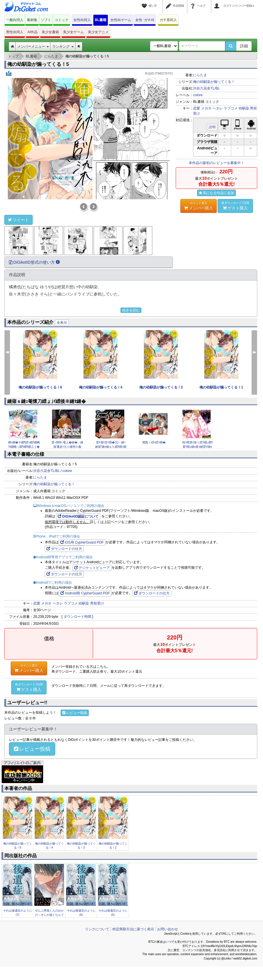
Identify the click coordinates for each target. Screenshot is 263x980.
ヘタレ (218, 108)
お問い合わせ (168, 929)
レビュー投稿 (75, 713)
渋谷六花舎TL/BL (206, 88)
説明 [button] (212, 127)
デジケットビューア (92, 568)
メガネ (206, 108)
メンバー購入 (199, 206)
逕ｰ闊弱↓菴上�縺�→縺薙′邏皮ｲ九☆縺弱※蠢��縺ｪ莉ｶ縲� (67, 447)
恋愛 (197, 108)
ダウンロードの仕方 (64, 549)
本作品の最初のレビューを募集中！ (216, 163)
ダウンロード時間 (77, 617)
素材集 (32, 20)
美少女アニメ (98, 32)
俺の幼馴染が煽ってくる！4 (101, 387)
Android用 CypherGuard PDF (85, 593)
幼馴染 (244, 108)
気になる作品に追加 (216, 193)
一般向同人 (15, 20)
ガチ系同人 (168, 20)
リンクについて (97, 929)
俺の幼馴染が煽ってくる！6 (40, 387)
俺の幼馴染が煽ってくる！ (214, 82)
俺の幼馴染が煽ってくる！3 (161, 387)
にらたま (200, 75)
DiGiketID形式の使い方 (34, 262)
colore (198, 95)
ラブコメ (231, 108)
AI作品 (33, 32)
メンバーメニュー (33, 47)
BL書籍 (101, 20)
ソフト (46, 20)
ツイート (18, 220)
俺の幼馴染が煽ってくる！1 (221, 387)
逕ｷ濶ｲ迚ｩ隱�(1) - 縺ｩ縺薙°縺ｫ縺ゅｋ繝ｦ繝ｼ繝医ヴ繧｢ (111, 447)
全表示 (62, 323)
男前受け (97, 603)
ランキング (63, 47)
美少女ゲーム (73, 32)
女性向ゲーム (121, 20)
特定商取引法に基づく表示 (133, 929)
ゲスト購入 (235, 206)
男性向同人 (15, 32)
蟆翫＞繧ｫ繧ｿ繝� (154, 442)
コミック (62, 20)
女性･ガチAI (145, 20)
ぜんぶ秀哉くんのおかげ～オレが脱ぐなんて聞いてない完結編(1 (49, 915)
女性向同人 (82, 20)
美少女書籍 (50, 32)
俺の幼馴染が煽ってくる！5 (38, 64)
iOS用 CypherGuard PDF (82, 542)
